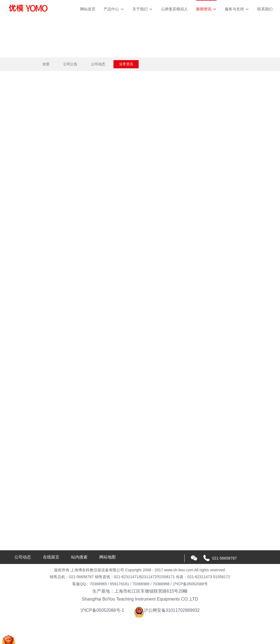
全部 (46, 64)
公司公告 (70, 64)
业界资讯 (126, 64)
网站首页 (88, 9)
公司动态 (98, 64)
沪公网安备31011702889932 (167, 610)
